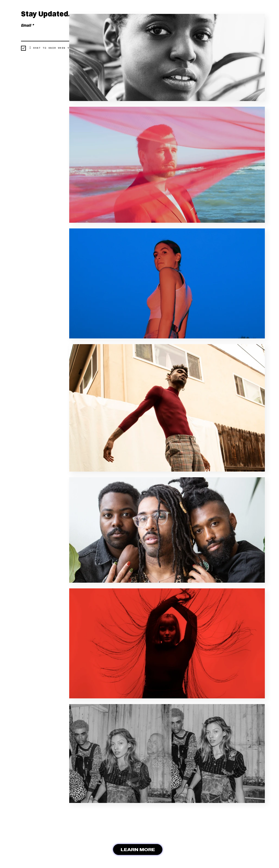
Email (27, 25)
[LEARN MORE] (138, 849)
